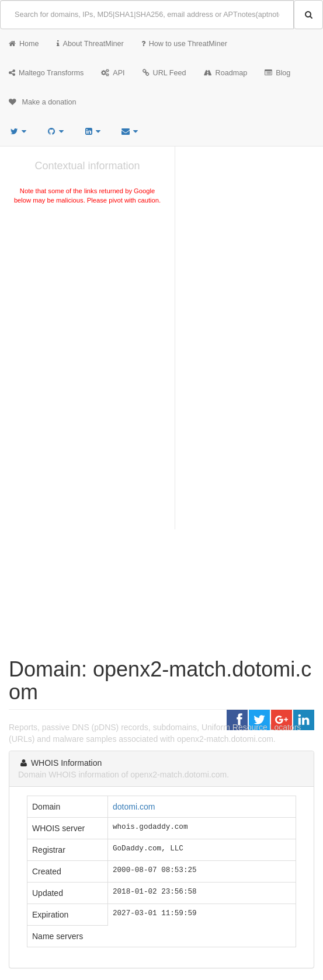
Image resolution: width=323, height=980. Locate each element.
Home (24, 44)
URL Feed (164, 73)
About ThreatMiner (90, 44)
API (113, 73)
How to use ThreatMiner (184, 44)
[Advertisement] (87, 294)
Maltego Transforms (46, 73)
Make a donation (43, 102)
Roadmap (226, 73)
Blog (277, 73)
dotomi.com (134, 807)
